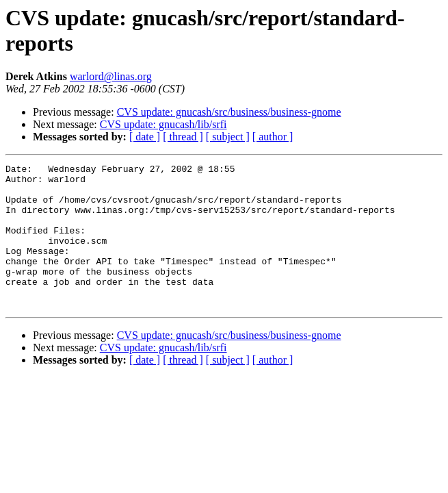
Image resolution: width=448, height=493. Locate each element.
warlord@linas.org (111, 76)
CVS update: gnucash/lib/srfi (163, 124)
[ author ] (273, 137)
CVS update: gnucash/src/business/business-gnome (229, 112)
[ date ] (145, 137)
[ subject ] (228, 137)
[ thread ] (183, 137)
